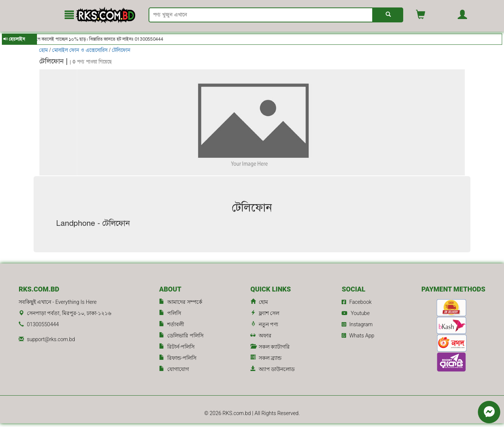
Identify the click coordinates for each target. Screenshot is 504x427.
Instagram (357, 324)
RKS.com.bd (237, 413)
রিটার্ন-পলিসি (177, 347)
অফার (261, 336)
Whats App (358, 336)
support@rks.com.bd (51, 339)
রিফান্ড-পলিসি (178, 358)
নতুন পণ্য (264, 325)
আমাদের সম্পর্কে (181, 302)
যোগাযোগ (174, 369)
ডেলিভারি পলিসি (181, 336)
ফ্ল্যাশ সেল (265, 313)
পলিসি (170, 313)
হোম (44, 50)
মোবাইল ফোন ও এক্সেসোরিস (80, 50)
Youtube (356, 313)
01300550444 (43, 324)
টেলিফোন (121, 50)
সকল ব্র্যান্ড (266, 358)
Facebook (357, 302)
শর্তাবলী (172, 325)
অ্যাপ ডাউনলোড (273, 369)
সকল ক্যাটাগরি (270, 347)
